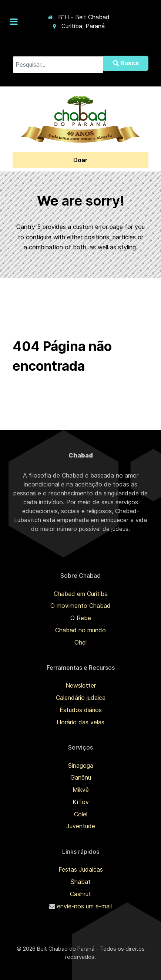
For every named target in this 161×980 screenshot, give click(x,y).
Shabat (81, 882)
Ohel (80, 642)
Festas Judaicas (81, 869)
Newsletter (81, 685)
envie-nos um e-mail (84, 906)
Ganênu (81, 777)
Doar (80, 160)
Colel (81, 814)
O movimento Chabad (80, 606)
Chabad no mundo (80, 630)
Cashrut (80, 894)
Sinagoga (81, 766)
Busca (126, 63)
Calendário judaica (81, 698)
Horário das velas (80, 722)
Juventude (81, 826)
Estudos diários (81, 710)
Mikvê (81, 790)
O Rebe (81, 618)
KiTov (81, 802)
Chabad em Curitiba (81, 594)
